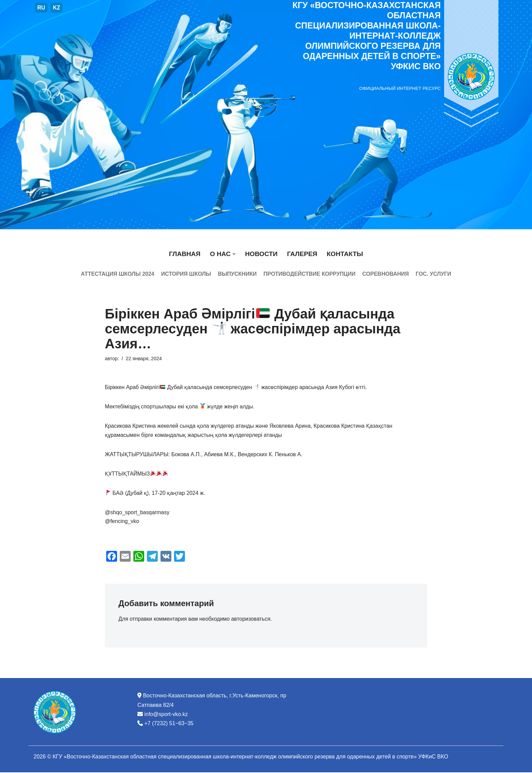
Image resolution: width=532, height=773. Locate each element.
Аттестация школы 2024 (117, 274)
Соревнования (386, 274)
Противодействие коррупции (309, 274)
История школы (186, 274)
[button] (234, 254)
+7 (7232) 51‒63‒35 (169, 724)
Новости (261, 254)
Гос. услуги (433, 274)
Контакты (345, 254)
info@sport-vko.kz (166, 715)
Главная (184, 254)
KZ (56, 8)
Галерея (302, 254)
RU (41, 8)
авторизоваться (251, 620)
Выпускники (237, 274)
